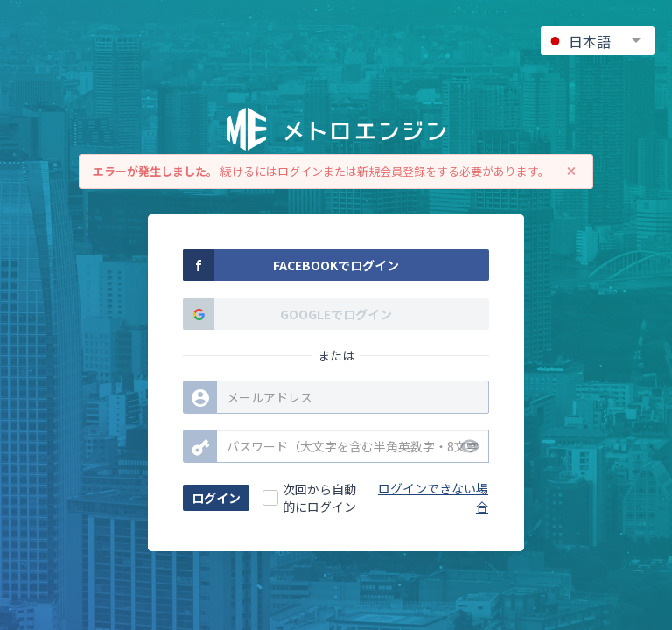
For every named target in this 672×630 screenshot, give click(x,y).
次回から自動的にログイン (319, 498)
